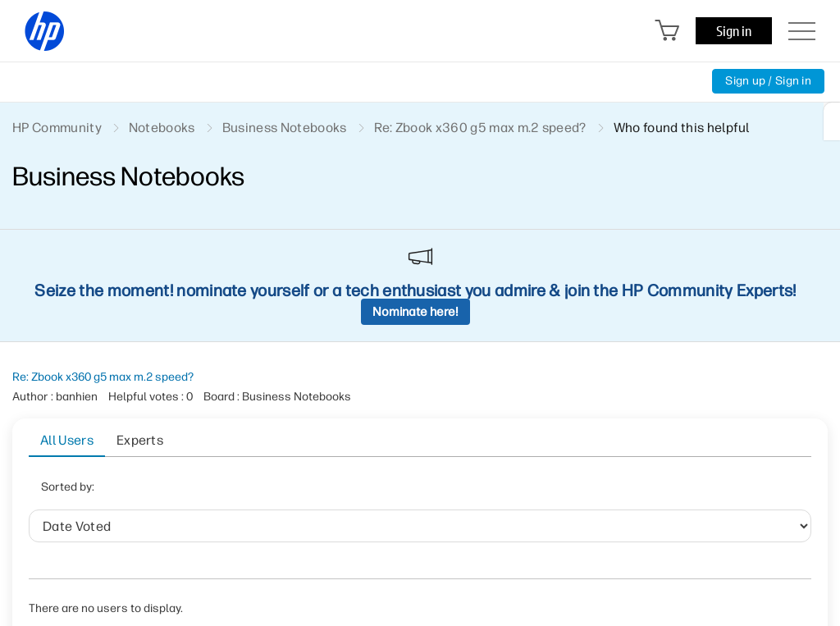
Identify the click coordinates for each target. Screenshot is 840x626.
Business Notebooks (285, 128)
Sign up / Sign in (768, 81)
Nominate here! (415, 312)
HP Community (57, 128)
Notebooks (162, 128)
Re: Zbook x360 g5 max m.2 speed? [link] (480, 128)
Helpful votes (404, 492)
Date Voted (224, 492)
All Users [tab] (67, 440)
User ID (319, 492)
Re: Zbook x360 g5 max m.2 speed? (103, 377)
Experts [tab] (140, 440)
